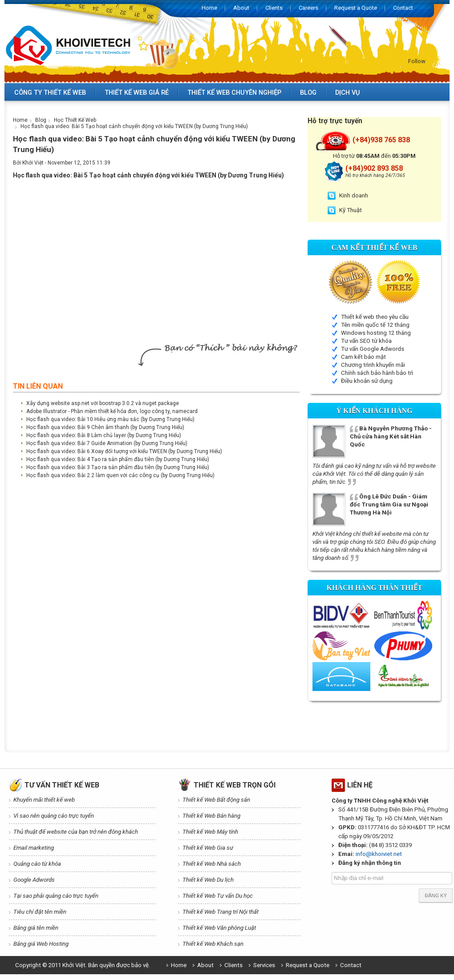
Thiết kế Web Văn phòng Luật (219, 928)
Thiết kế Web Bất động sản (216, 800)
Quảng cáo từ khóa (37, 864)
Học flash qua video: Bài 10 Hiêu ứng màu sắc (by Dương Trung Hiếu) (110, 419)
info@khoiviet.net (379, 854)
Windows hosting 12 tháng (376, 333)
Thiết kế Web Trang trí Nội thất (221, 912)
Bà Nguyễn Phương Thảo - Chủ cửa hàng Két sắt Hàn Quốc (391, 436)
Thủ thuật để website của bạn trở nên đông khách (76, 832)
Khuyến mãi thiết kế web (44, 800)
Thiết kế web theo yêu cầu (375, 317)
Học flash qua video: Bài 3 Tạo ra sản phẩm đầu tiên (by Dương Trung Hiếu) (118, 467)
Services (264, 965)
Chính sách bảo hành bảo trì (377, 373)
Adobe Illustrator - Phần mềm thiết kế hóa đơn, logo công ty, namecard (112, 411)
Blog (308, 92)
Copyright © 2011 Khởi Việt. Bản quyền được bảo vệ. (83, 965)
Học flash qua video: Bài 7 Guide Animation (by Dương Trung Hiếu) (107, 443)
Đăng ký (436, 896)
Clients (274, 8)
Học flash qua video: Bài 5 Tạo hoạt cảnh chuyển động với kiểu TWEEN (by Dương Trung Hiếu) (134, 126)
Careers (308, 8)
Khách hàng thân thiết (374, 588)
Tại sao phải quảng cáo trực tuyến (56, 896)
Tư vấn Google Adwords (373, 349)
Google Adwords (34, 880)
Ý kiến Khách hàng (374, 411)
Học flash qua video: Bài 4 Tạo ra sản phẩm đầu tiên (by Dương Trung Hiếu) (118, 459)
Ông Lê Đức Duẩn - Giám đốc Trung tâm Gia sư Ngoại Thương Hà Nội (389, 504)
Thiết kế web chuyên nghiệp (234, 92)
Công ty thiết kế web (50, 92)
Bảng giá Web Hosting (41, 944)
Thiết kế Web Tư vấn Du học (218, 896)
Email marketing (34, 848)
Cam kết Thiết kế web (375, 247)
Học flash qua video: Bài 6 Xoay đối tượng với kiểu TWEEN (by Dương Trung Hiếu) (124, 451)
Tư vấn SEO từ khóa (366, 341)
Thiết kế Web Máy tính (210, 832)
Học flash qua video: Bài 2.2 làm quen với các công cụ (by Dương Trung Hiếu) (120, 475)
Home (209, 8)
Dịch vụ (348, 92)
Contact (403, 8)
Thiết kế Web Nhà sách (212, 864)
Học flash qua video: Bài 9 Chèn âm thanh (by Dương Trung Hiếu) (105, 427)
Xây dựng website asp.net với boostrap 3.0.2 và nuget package (103, 403)
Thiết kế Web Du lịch (208, 880)
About (241, 8)
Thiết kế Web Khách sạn (213, 944)
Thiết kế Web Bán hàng (211, 816)
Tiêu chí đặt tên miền (40, 912)
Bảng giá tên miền (36, 928)
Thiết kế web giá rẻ (137, 92)
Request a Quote (356, 8)
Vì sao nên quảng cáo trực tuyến (54, 816)
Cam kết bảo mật (363, 357)
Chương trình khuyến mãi (373, 365)
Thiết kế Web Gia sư (208, 848)
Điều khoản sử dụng (367, 381)
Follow (417, 61)
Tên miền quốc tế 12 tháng (375, 325)
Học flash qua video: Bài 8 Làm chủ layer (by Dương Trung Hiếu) (104, 435)
